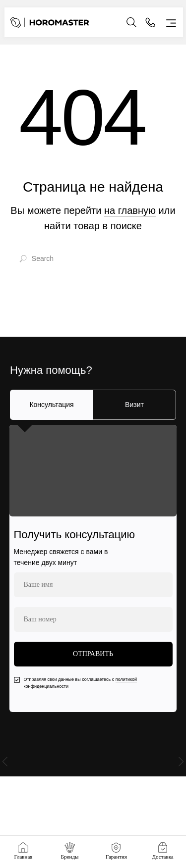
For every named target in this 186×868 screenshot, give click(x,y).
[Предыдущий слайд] (5, 764)
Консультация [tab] (51, 405)
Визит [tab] (134, 405)
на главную (130, 210)
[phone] (93, 619)
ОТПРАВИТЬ (93, 654)
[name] (93, 585)
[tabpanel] (93, 568)
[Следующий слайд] (181, 764)
